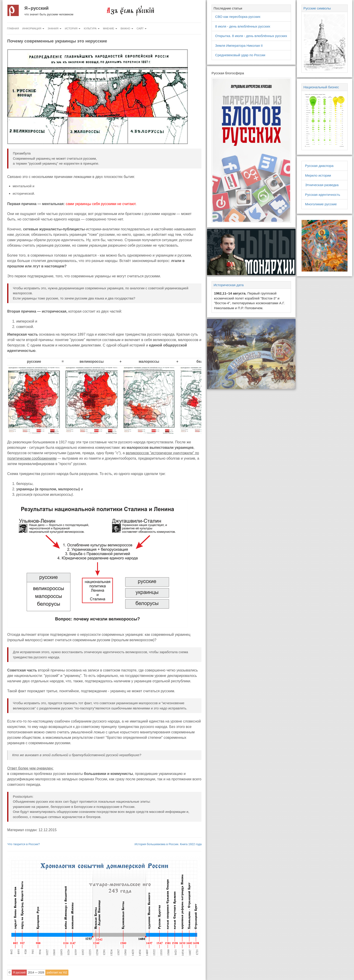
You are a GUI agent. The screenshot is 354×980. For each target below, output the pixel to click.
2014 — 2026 (36, 973)
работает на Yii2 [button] (57, 973)
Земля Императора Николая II (239, 46)
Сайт (142, 28)
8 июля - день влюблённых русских (243, 26)
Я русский (36, 8)
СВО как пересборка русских (238, 17)
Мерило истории (318, 175)
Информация (33, 28)
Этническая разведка (322, 185)
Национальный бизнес (321, 87)
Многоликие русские (321, 204)
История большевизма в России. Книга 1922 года (168, 844)
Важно (127, 28)
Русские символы (317, 8)
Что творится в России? (24, 844)
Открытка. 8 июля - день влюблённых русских (251, 36)
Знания (55, 28)
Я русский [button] (19, 973)
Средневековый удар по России (240, 55)
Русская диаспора (319, 166)
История (73, 28)
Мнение (110, 28)
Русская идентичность (323, 195)
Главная (13, 28)
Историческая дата (229, 285)
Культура (92, 28)
